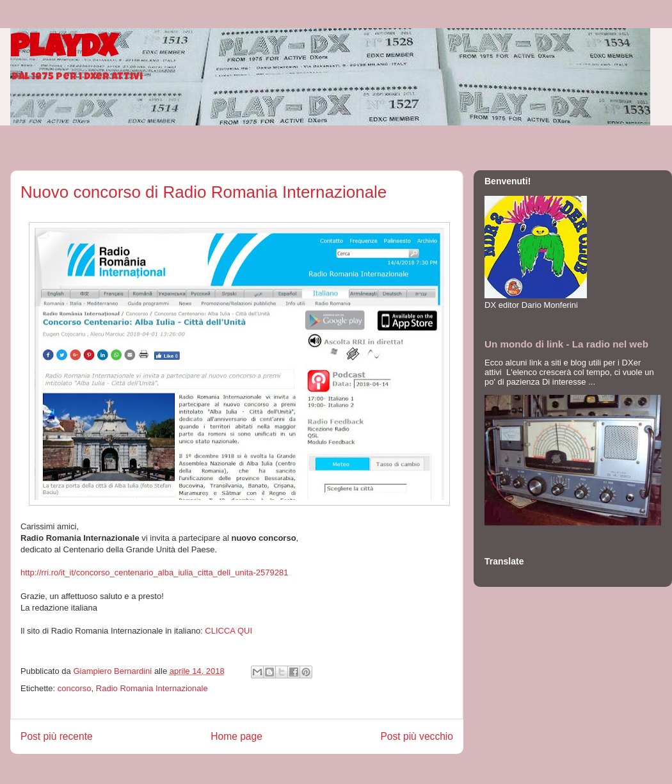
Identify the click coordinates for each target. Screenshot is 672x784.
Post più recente (57, 736)
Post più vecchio (417, 736)
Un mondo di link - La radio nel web (566, 344)
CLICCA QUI (228, 631)
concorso (75, 688)
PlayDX (64, 50)
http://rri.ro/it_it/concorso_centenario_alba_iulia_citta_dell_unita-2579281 (154, 572)
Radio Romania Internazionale (152, 688)
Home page (236, 736)
